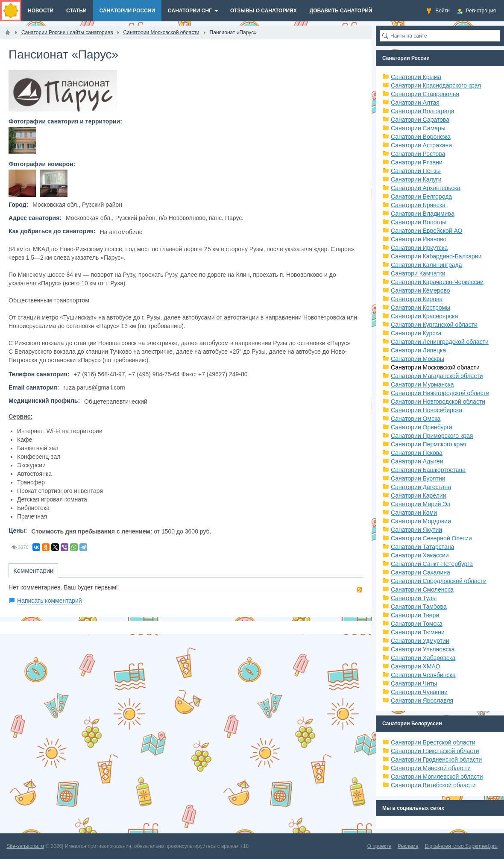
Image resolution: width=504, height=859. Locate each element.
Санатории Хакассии (420, 555)
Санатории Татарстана (422, 547)
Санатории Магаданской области (437, 376)
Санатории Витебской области (433, 785)
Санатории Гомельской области (435, 751)
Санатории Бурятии (418, 478)
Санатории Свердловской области (439, 581)
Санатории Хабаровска (423, 658)
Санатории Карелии (418, 495)
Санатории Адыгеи (417, 461)
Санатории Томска (417, 624)
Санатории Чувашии (419, 692)
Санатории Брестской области (433, 742)
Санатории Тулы (414, 598)
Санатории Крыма (416, 77)
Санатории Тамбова (419, 607)
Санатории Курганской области (434, 325)
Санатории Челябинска (423, 675)
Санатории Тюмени (418, 632)
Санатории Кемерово (420, 290)
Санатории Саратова (420, 120)
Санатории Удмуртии (420, 641)
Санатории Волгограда (423, 111)
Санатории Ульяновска (423, 649)
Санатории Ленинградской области (440, 342)
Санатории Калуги (416, 179)
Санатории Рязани (417, 162)
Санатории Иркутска (419, 248)
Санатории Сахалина (420, 572)
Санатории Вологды (419, 222)
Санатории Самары (418, 128)
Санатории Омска (416, 419)
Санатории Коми (414, 513)
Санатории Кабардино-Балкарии (436, 256)
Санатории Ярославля (422, 701)
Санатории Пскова (417, 453)
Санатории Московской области (435, 367)
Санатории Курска (416, 333)
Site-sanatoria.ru (25, 846)
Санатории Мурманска (422, 384)
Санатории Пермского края (429, 444)
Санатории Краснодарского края (436, 85)
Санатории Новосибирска (426, 410)
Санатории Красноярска (424, 316)
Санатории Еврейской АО (427, 231)
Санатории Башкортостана (428, 470)
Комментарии (33, 570)
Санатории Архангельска (426, 188)
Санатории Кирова (417, 299)
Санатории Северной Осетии (431, 538)
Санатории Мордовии (421, 521)
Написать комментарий (50, 601)
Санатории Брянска (418, 205)
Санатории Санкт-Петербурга (432, 564)
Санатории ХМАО (416, 666)
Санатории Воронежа (421, 137)
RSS (360, 590)
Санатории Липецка (418, 350)
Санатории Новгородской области (438, 402)
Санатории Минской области (431, 768)
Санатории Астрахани (421, 145)
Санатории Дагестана (421, 487)
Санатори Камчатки (418, 273)
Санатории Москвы (418, 359)
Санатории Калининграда (426, 265)
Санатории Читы (414, 683)
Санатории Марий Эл (420, 504)
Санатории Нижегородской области (440, 393)
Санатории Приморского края (432, 436)
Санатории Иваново (419, 239)
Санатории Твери (415, 615)
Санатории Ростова (418, 154)
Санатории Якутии (416, 530)
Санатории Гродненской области (436, 759)
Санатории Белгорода (421, 196)
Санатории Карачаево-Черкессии (437, 282)
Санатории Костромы (420, 308)
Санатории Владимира (423, 214)
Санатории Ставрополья (425, 94)
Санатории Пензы (416, 171)
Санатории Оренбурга (422, 427)
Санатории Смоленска (422, 589)
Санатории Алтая (415, 103)
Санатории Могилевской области (437, 777)
